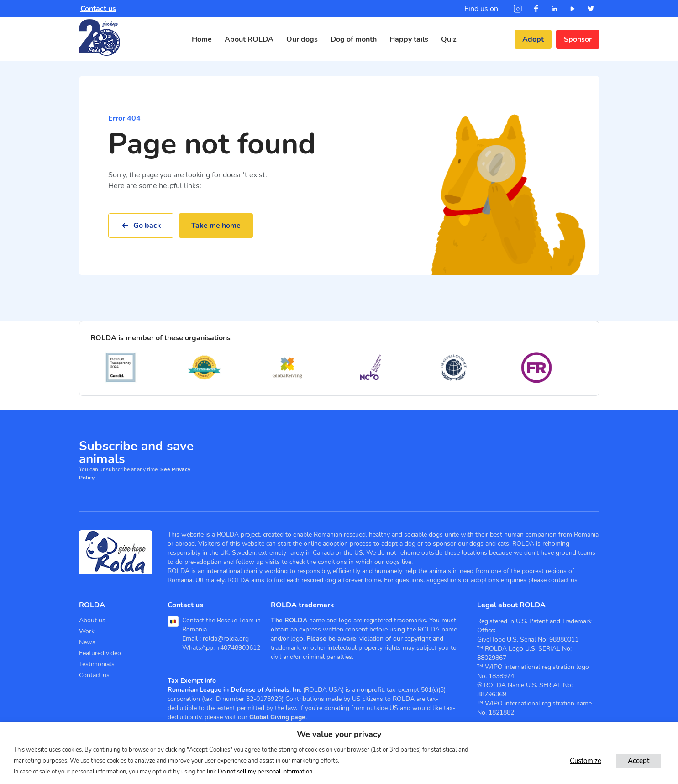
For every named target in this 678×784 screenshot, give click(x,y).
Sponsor (578, 39)
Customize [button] (586, 761)
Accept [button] (639, 761)
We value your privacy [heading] (339, 734)
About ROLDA (249, 39)
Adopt (533, 39)
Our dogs (302, 39)
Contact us (98, 9)
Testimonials (97, 664)
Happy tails (409, 39)
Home (202, 39)
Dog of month (354, 39)
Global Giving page (277, 717)
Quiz (449, 39)
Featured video (100, 653)
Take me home (216, 226)
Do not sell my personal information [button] (265, 772)
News (87, 642)
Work (87, 631)
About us (92, 620)
